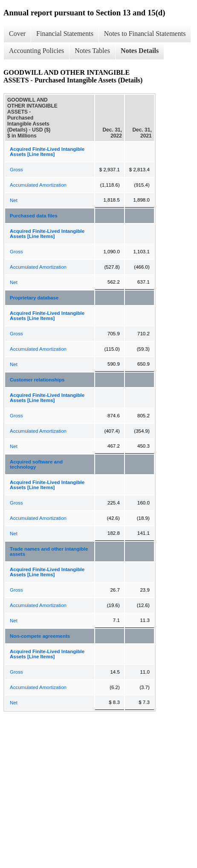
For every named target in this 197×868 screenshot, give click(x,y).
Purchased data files (34, 216)
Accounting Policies (36, 51)
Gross (16, 170)
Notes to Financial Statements (145, 34)
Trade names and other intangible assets (49, 551)
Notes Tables (92, 51)
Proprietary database (34, 298)
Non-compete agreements (40, 636)
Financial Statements (65, 34)
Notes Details (140, 51)
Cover (17, 34)
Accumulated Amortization (38, 185)
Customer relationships (37, 380)
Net (14, 200)
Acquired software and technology (36, 464)
